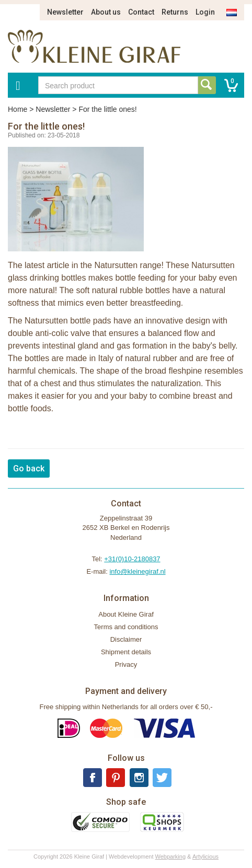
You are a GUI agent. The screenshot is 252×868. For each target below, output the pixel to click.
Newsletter (65, 12)
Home (18, 109)
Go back (29, 468)
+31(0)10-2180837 (132, 559)
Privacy (126, 664)
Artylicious (205, 857)
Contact (141, 12)
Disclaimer (126, 639)
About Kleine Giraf (126, 614)
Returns (175, 12)
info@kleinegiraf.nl (137, 571)
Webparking (171, 857)
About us (106, 12)
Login (205, 12)
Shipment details (126, 652)
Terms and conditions (126, 627)
